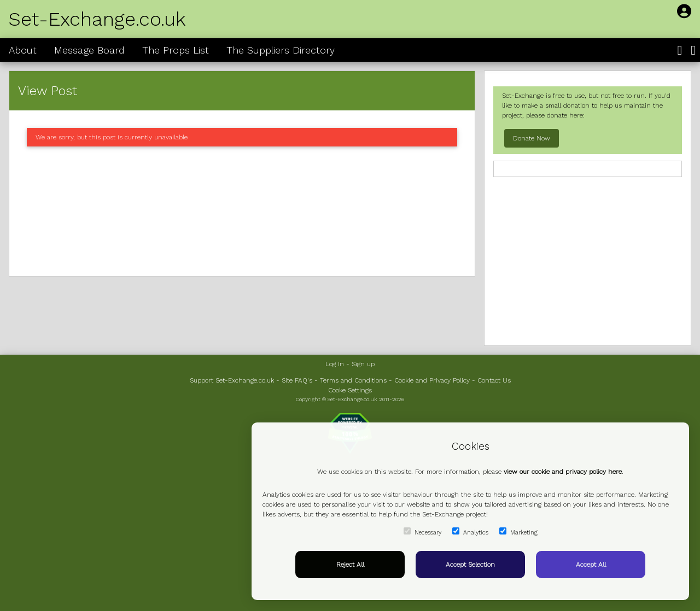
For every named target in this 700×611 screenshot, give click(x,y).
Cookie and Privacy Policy (432, 380)
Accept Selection (470, 565)
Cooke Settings (350, 390)
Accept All (591, 565)
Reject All (350, 565)
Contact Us (494, 380)
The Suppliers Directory (281, 50)
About (23, 50)
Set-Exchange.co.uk (97, 19)
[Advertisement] (242, 211)
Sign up (363, 364)
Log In (335, 364)
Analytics (470, 532)
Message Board (89, 50)
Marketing (518, 532)
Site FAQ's (297, 380)
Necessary (422, 532)
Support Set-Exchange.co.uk (232, 380)
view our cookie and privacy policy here (563, 472)
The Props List (176, 50)
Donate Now (532, 138)
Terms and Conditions (353, 380)
